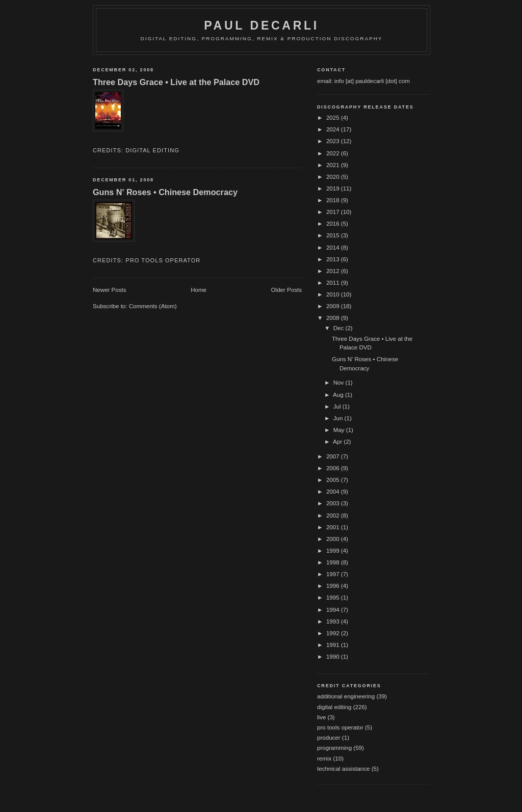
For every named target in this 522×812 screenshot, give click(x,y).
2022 (334, 153)
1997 (334, 574)
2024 (334, 129)
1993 (334, 621)
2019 (334, 188)
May (340, 430)
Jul (338, 407)
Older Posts (286, 290)
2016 (334, 224)
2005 (334, 480)
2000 (334, 539)
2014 (334, 248)
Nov (340, 383)
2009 (334, 306)
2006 (334, 468)
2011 (334, 283)
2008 (334, 318)
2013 (334, 259)
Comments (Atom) (153, 306)
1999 (334, 551)
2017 (334, 212)
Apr (338, 442)
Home (199, 290)
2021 (334, 165)
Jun (339, 418)
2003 (334, 503)
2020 (334, 177)
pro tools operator (163, 260)
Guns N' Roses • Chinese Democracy (165, 192)
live (321, 717)
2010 (334, 294)
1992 (334, 633)
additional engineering (346, 696)
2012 (334, 271)
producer (329, 738)
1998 (334, 562)
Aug (339, 395)
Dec (340, 328)
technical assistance (343, 769)
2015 (334, 235)
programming (334, 748)
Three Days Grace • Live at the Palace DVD (176, 82)
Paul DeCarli (262, 25)
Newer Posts (110, 290)
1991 (334, 645)
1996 (334, 586)
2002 (334, 516)
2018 (334, 200)
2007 (334, 456)
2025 (334, 118)
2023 (334, 141)
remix (324, 759)
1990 (334, 657)
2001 (334, 527)
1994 (334, 610)
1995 (334, 598)
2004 (334, 492)
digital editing (152, 150)
